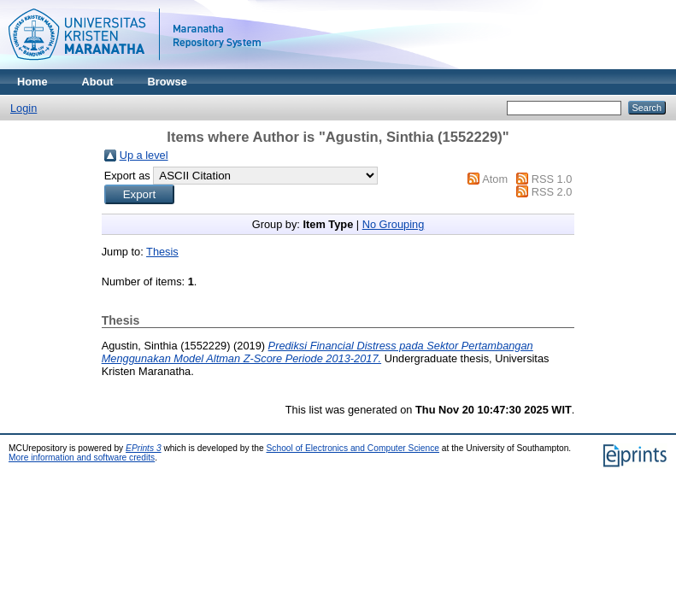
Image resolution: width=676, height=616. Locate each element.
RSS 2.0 (552, 192)
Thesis (162, 252)
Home (32, 82)
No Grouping (394, 224)
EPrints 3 (144, 448)
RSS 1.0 (552, 179)
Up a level (144, 155)
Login (24, 108)
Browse (168, 82)
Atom (495, 179)
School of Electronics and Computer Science (353, 448)
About (98, 82)
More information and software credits (82, 458)
